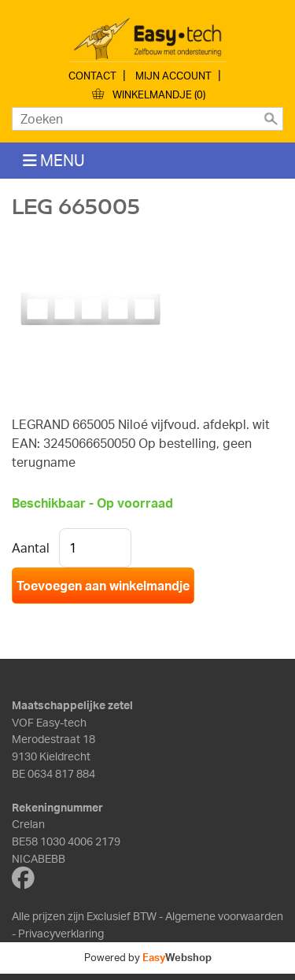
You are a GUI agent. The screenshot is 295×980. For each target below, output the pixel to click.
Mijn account (173, 76)
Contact (92, 76)
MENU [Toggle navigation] (54, 160)
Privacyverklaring (61, 933)
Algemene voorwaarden (224, 915)
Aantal (31, 548)
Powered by (148, 957)
